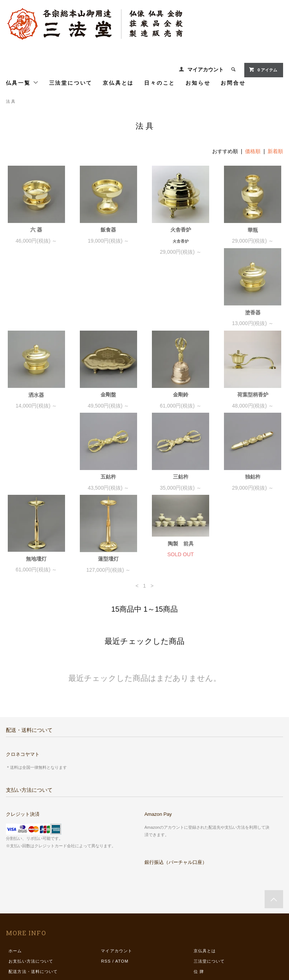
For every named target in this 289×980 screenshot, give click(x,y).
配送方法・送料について (33, 900)
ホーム (15, 880)
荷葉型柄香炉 (36, 406)
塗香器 (36, 324)
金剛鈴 (253, 323)
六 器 (36, 230)
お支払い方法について (31, 890)
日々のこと (160, 83)
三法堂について (71, 83)
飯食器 (108, 230)
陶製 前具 (181, 473)
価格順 (253, 151)
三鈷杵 (181, 406)
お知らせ (198, 83)
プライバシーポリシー (31, 921)
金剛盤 (181, 323)
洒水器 (108, 324)
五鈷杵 (108, 406)
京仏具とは (118, 83)
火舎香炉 (181, 230)
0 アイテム (263, 70)
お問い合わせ (22, 932)
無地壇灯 (36, 488)
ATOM (122, 890)
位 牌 (199, 900)
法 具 (11, 101)
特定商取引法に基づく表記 (35, 911)
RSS (106, 890)
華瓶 (253, 230)
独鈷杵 (253, 406)
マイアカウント (205, 70)
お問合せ (233, 83)
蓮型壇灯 (108, 488)
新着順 (275, 151)
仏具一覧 (22, 83)
